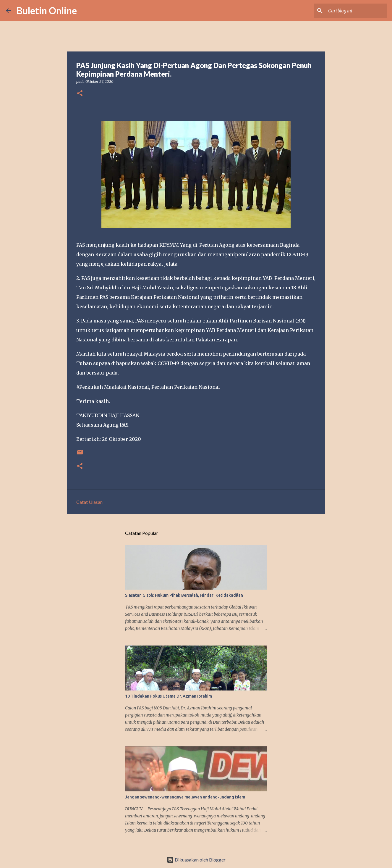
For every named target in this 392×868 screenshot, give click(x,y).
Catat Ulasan (89, 502)
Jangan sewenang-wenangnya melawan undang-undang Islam (185, 797)
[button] (80, 94)
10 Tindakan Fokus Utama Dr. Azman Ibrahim (169, 696)
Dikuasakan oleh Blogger (196, 860)
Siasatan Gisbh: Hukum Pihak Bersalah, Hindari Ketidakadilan (184, 595)
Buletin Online (47, 11)
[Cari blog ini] (356, 11)
